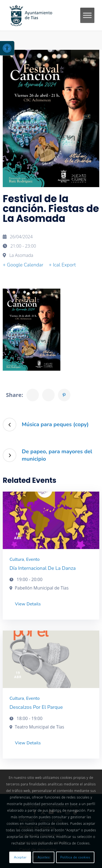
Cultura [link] (17, 559)
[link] (7, 48)
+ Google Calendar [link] (23, 265)
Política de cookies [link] (75, 857)
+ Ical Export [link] (62, 265)
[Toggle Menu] (87, 15)
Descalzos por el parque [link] (36, 707)
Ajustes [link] (44, 857)
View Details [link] (28, 604)
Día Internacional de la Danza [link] (43, 568)
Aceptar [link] (20, 857)
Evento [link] (33, 559)
